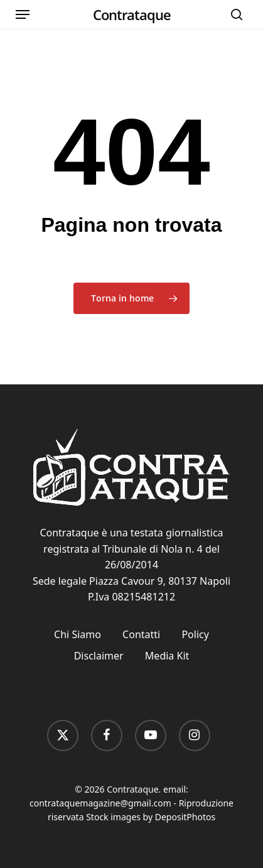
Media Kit (167, 656)
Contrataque (132, 14)
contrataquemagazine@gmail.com (100, 803)
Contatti (141, 634)
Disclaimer (99, 656)
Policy (195, 634)
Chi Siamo (78, 634)
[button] (23, 14)
